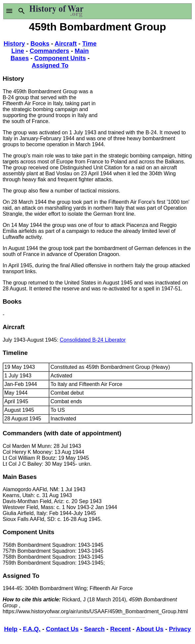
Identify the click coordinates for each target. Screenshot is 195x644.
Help (11, 629)
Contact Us (62, 629)
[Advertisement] (145, 75)
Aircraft (66, 43)
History (14, 43)
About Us (150, 629)
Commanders (49, 51)
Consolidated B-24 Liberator (93, 340)
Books (40, 43)
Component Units (60, 58)
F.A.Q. (32, 629)
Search (94, 629)
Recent (121, 629)
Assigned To (50, 65)
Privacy (180, 629)
